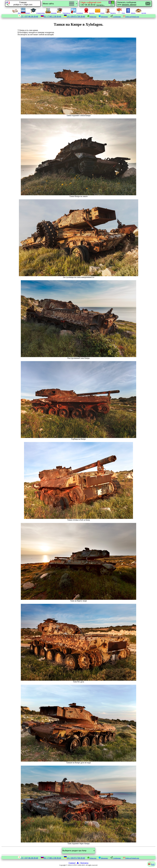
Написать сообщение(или (127, 4)
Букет (120, 13)
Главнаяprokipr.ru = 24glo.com (23, 4)
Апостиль (89, 13)
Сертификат (77, 13)
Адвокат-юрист (38, 13)
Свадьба (141, 13)
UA (74, 16)
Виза (16, 13)
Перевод (26, 13)
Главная (72, 863)
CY (28, 16)
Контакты (84, 863)
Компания (51, 13)
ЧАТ (151, 864)
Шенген (130, 13)
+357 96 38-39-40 (92, 4)
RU (51, 16)
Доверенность (64, 13)
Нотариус (110, 13)
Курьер (100, 13)
